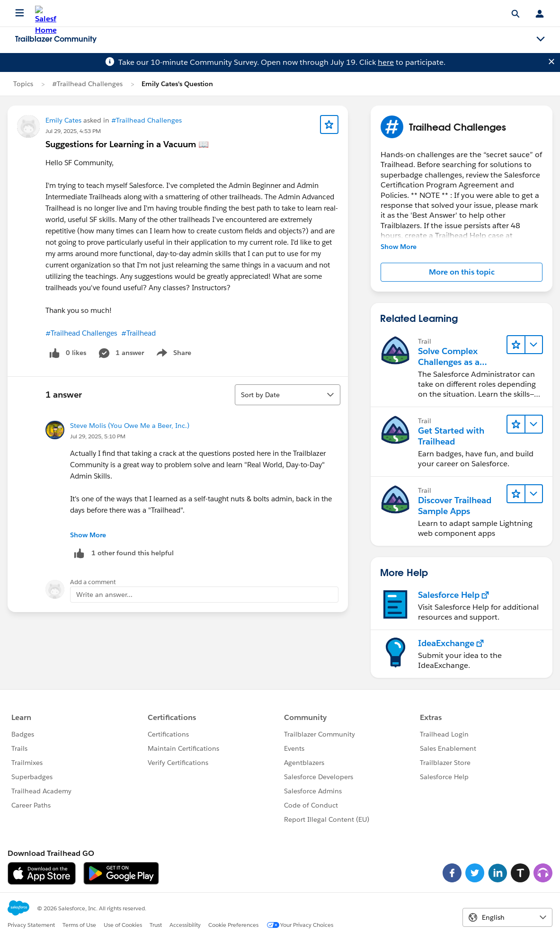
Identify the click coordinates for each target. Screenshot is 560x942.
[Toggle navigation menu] (541, 39)
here (386, 62)
